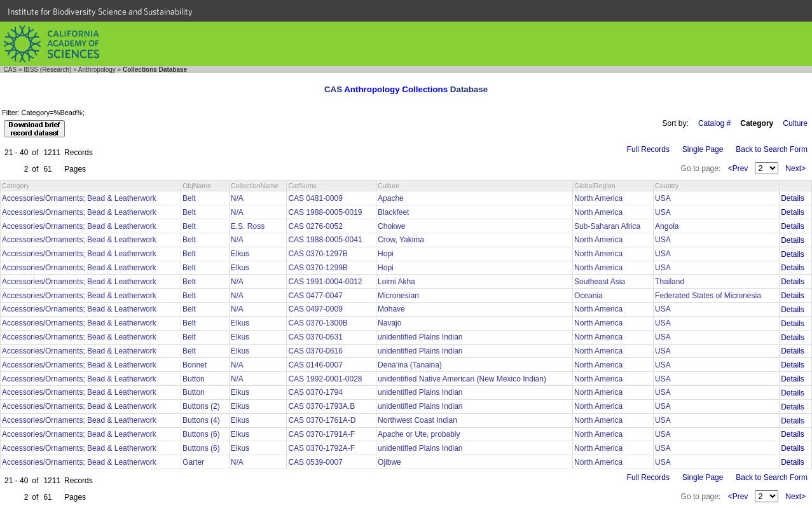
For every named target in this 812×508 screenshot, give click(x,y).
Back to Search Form (772, 149)
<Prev (738, 168)
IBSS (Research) (47, 70)
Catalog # (714, 123)
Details (793, 198)
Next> (795, 168)
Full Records (648, 149)
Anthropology (97, 70)
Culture (795, 123)
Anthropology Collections (396, 89)
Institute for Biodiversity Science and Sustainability (100, 11)
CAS (10, 70)
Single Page (703, 149)
